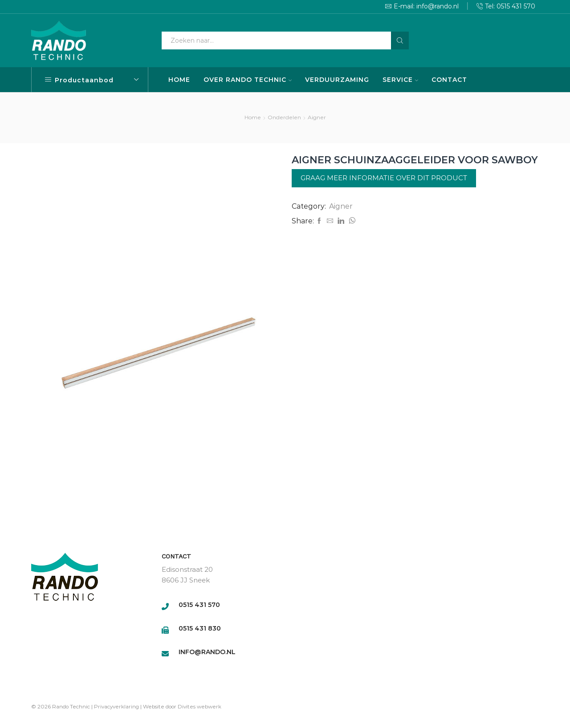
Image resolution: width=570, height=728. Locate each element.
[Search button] (400, 40)
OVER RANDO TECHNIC (248, 80)
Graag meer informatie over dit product (384, 178)
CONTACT (449, 80)
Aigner (317, 117)
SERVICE (400, 80)
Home (253, 117)
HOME (179, 80)
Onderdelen (284, 117)
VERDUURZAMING (337, 80)
